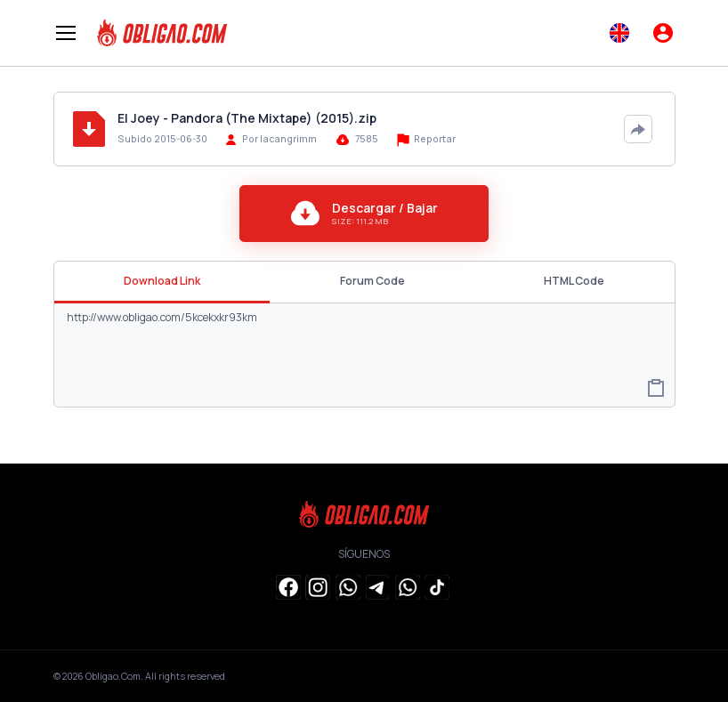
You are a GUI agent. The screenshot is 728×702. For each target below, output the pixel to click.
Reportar (427, 140)
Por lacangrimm (279, 139)
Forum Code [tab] (372, 281)
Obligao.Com (113, 676)
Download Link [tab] (162, 281)
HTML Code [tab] (574, 281)
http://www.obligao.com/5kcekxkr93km (364, 355)
